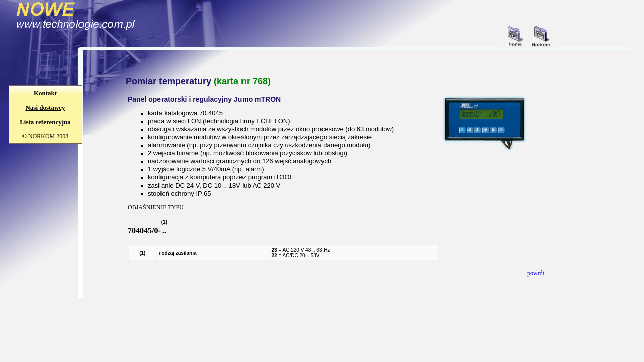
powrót (536, 273)
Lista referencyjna (45, 122)
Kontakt (45, 93)
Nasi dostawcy (45, 107)
